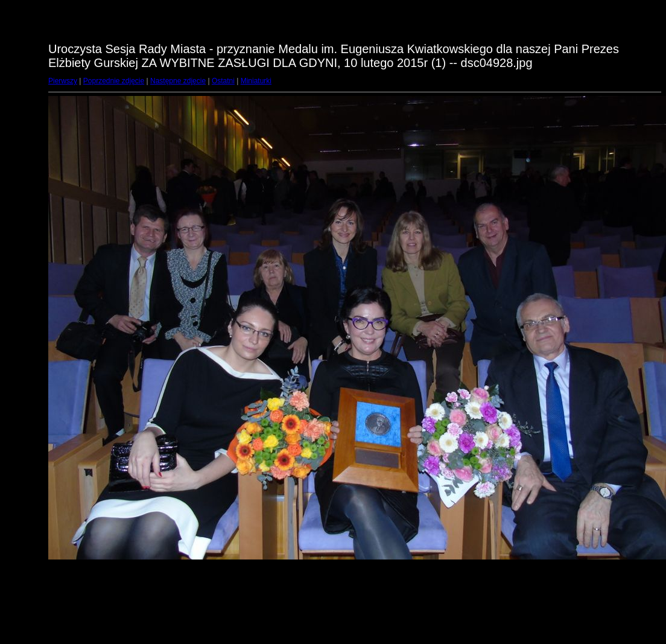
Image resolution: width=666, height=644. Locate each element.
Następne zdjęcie (178, 81)
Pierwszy (63, 81)
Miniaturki (256, 81)
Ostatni (223, 81)
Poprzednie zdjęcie (114, 81)
